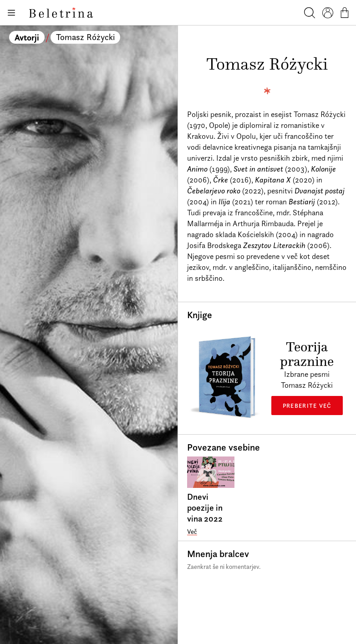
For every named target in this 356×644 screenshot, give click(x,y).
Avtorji (27, 37)
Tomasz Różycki (85, 37)
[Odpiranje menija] (11, 13)
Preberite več (307, 406)
